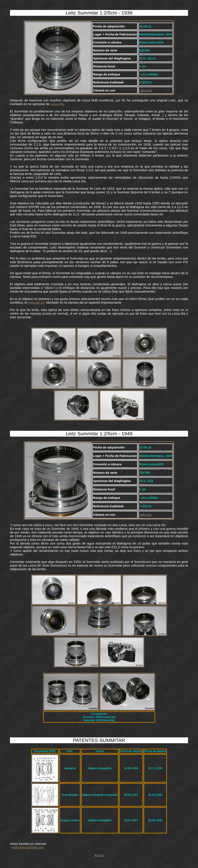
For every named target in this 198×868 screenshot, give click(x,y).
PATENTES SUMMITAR (99, 740)
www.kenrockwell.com (28, 847)
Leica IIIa (145, 90)
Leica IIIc (145, 515)
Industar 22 (36, 302)
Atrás (99, 856)
